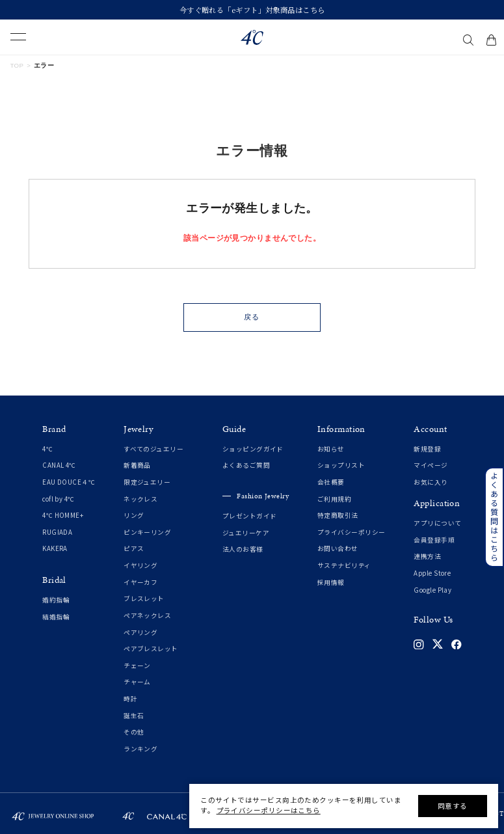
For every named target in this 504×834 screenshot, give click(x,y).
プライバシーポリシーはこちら (269, 810)
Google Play (432, 590)
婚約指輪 (56, 600)
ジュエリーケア (246, 533)
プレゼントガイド (250, 516)
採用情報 (331, 583)
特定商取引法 (338, 516)
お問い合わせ (338, 549)
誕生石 (134, 716)
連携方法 (427, 557)
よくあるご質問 (246, 465)
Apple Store (432, 573)
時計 (130, 699)
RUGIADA (57, 532)
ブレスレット (144, 599)
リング (134, 516)
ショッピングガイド (253, 449)
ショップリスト (341, 465)
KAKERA (55, 549)
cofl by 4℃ (58, 499)
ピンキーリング (147, 532)
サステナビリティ (344, 566)
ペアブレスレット (151, 649)
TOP (17, 65)
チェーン (137, 666)
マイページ (431, 465)
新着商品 (137, 465)
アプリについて (437, 523)
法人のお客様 (243, 549)
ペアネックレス (147, 616)
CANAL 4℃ (59, 465)
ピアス (134, 549)
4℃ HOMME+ (63, 516)
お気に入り (431, 482)
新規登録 (427, 449)
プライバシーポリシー (351, 532)
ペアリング (140, 633)
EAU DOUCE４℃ (69, 482)
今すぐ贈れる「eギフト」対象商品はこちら (252, 10)
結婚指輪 (56, 617)
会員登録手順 (434, 540)
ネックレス (140, 499)
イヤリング (140, 566)
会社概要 (331, 482)
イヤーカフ (140, 583)
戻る (252, 317)
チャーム (137, 682)
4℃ (47, 449)
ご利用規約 (334, 499)
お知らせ (331, 449)
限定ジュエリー (147, 482)
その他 (134, 732)
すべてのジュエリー (153, 449)
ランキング (140, 749)
